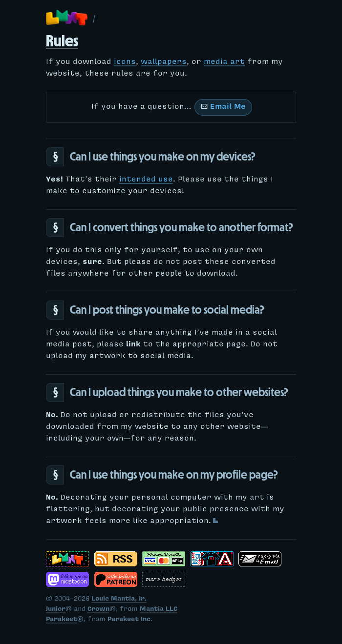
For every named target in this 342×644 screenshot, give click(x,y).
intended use (146, 180)
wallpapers (164, 62)
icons (125, 62)
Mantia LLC (159, 610)
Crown (98, 610)
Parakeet (62, 620)
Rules (62, 41)
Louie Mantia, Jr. (119, 600)
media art (224, 62)
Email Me (223, 107)
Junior (56, 610)
